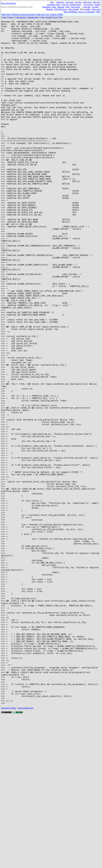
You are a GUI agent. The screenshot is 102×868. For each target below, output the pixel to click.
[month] (49, 17)
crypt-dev (87, 7)
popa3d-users (75, 5)
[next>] (11, 17)
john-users (87, 2)
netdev (88, 9)
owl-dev (78, 2)
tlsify (68, 7)
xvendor (95, 7)
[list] (61, 17)
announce (60, 2)
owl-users (70, 2)
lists (52, 2)
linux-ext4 (96, 9)
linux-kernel (74, 9)
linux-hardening (71, 12)
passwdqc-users (54, 5)
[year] (56, 17)
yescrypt (65, 5)
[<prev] (4, 17)
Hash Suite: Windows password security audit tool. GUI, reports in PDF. (32, 14)
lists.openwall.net (8, 3)
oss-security (89, 5)
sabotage (61, 7)
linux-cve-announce (87, 12)
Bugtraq (50, 9)
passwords (76, 7)
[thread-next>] (34, 17)
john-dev (97, 2)
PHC (98, 12)
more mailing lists (26, 860)
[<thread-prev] (21, 17)
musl (54, 7)
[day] (43, 17)
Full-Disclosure (61, 9)
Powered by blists (9, 860)
